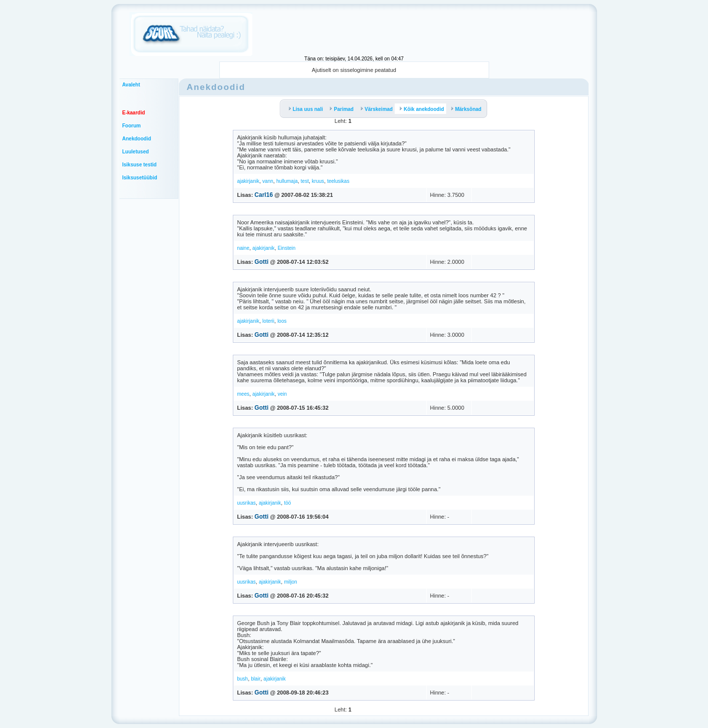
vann (268, 181)
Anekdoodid (137, 139)
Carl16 (264, 195)
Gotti (261, 262)
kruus (318, 181)
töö (287, 503)
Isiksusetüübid (140, 178)
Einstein (287, 248)
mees (243, 394)
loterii (268, 321)
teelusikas (338, 181)
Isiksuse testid (140, 165)
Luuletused (136, 152)
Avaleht (131, 85)
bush (243, 679)
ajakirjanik (248, 181)
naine (243, 248)
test (305, 181)
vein (282, 394)
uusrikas (247, 503)
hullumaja (287, 181)
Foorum (132, 126)
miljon (290, 582)
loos (282, 321)
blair (256, 679)
